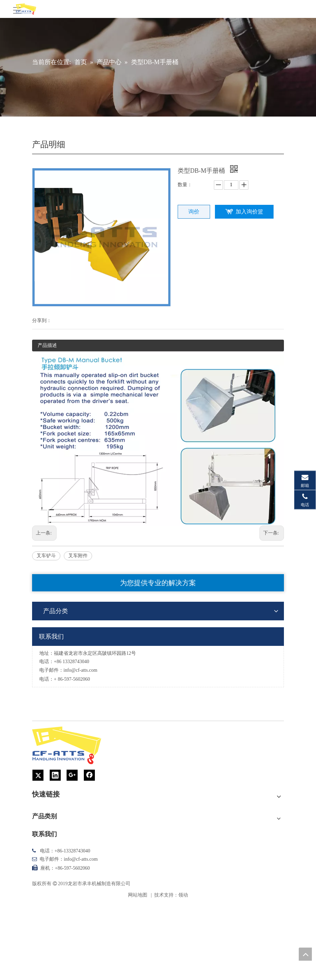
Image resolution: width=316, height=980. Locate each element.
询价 (194, 212)
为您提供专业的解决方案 (158, 583)
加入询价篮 (249, 212)
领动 (183, 895)
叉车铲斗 (46, 556)
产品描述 (47, 345)
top (305, 954)
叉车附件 (78, 556)
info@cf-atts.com (80, 670)
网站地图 (138, 895)
